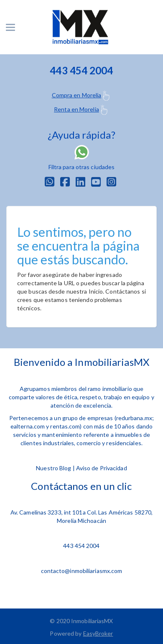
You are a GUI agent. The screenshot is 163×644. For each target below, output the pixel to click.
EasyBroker (98, 633)
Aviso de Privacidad (102, 468)
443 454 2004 (81, 546)
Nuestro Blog (53, 468)
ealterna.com (28, 426)
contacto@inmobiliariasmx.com (82, 571)
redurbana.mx (134, 418)
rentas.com (65, 426)
